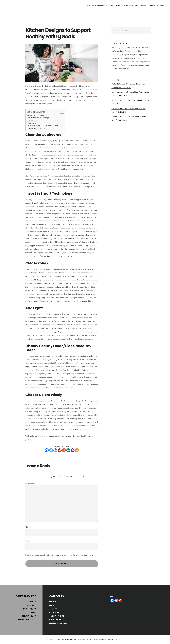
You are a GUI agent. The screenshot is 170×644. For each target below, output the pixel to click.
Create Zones (33, 120)
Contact (32, 605)
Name (29, 527)
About (33, 602)
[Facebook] (47, 450)
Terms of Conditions (26, 620)
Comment (30, 484)
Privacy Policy (29, 616)
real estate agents (73, 429)
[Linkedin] (55, 450)
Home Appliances (57, 620)
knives (80, 301)
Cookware (54, 612)
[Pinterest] (60, 450)
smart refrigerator (68, 210)
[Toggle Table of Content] (61, 112)
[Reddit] (64, 450)
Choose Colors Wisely (36, 128)
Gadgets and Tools (58, 616)
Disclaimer (31, 612)
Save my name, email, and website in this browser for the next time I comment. (61, 555)
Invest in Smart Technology (39, 118)
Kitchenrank (81, 639)
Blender (53, 602)
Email (28, 541)
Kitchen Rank (21, 5)
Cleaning (53, 609)
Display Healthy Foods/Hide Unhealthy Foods (46, 126)
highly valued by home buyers (59, 256)
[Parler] (73, 450)
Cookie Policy (29, 609)
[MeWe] (68, 450)
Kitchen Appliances (58, 623)
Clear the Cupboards (36, 115)
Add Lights (32, 123)
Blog (52, 605)
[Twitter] (51, 450)
